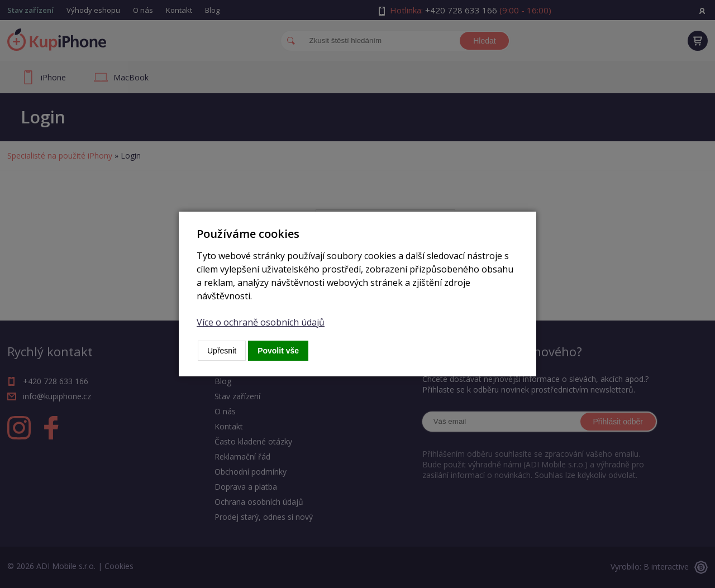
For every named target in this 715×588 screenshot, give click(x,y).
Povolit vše (278, 351)
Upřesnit (222, 351)
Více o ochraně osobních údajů (261, 322)
